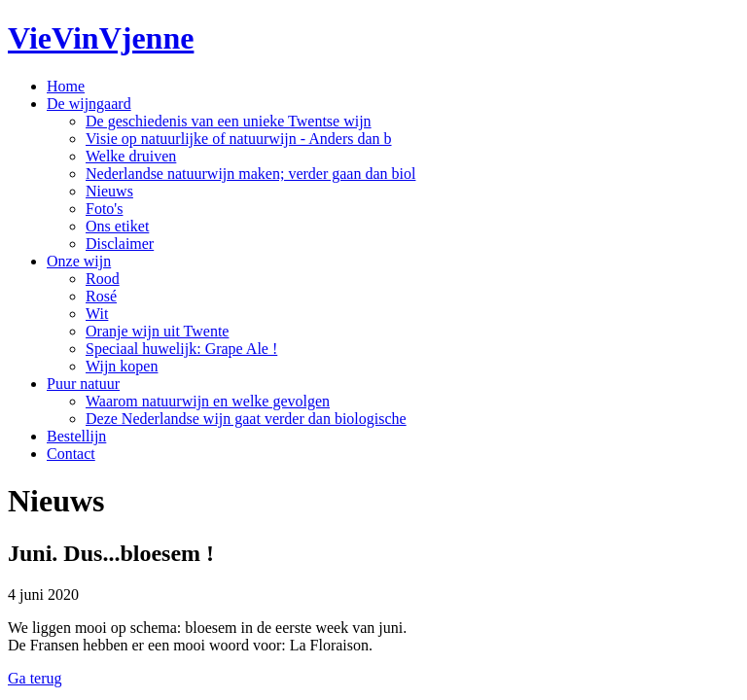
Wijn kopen (122, 366)
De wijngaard (89, 104)
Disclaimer (120, 244)
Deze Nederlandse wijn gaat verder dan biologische (246, 419)
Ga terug (35, 678)
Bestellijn (76, 436)
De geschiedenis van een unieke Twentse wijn (229, 121)
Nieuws (109, 191)
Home (66, 86)
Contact (71, 454)
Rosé (101, 296)
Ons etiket (117, 226)
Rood (103, 279)
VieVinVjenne (101, 38)
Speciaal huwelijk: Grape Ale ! (181, 349)
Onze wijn (79, 261)
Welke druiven (131, 156)
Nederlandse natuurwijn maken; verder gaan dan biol (250, 174)
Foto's (104, 209)
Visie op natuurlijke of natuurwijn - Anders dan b (239, 139)
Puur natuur (83, 384)
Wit (97, 314)
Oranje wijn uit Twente (157, 331)
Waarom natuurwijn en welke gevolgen (208, 401)
